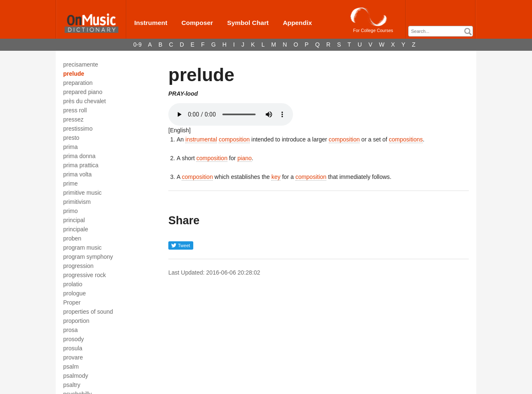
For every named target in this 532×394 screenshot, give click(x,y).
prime (70, 183)
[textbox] (443, 31)
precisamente (81, 64)
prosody (74, 339)
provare (73, 357)
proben (72, 238)
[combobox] (441, 31)
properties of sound (88, 312)
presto (71, 138)
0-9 (138, 45)
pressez (73, 119)
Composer (197, 23)
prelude (74, 74)
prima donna (79, 156)
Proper (72, 302)
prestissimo (78, 129)
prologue (75, 293)
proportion (76, 321)
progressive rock (85, 275)
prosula (73, 348)
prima (70, 147)
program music (83, 248)
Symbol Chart (248, 23)
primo (70, 211)
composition (234, 139)
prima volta (77, 174)
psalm (71, 367)
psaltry (72, 385)
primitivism (77, 202)
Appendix (297, 23)
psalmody (76, 376)
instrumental (201, 139)
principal (74, 220)
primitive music (83, 193)
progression (78, 266)
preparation (78, 83)
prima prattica (81, 165)
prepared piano (83, 92)
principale (76, 229)
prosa (70, 330)
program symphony (88, 257)
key (276, 177)
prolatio (73, 284)
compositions (406, 139)
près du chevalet (85, 101)
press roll (75, 110)
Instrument (151, 23)
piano (244, 158)
